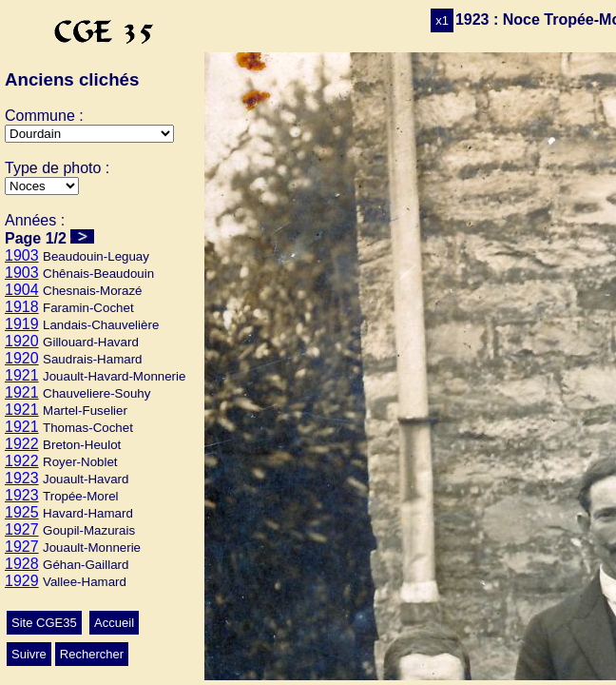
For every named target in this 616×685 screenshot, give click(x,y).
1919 (22, 324)
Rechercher (92, 654)
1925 (22, 512)
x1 (442, 20)
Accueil (114, 623)
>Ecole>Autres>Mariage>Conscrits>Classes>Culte (42, 186)
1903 (22, 255)
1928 (22, 564)
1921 (22, 375)
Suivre (29, 654)
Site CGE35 (44, 623)
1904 (22, 290)
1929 (22, 581)
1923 (22, 478)
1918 (22, 307)
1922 (22, 444)
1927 (22, 529)
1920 (22, 341)
